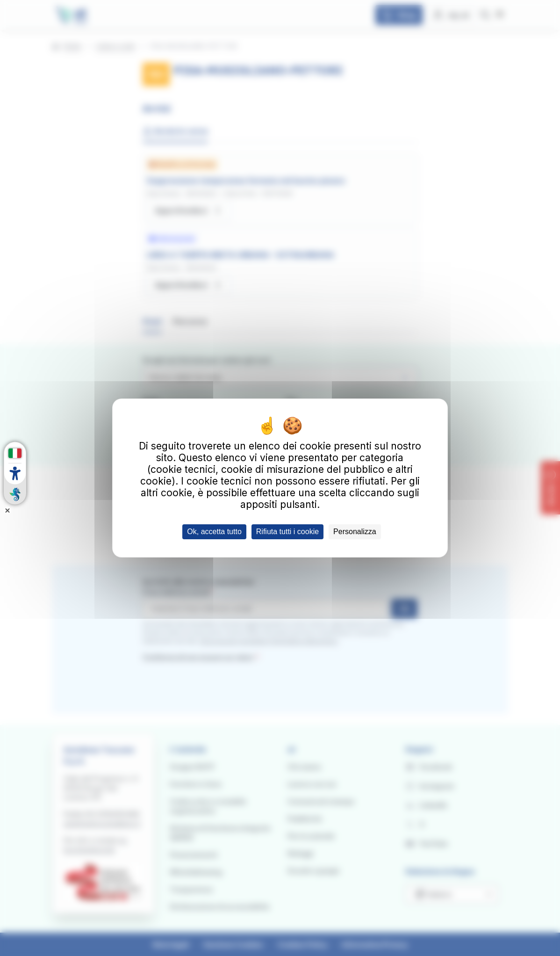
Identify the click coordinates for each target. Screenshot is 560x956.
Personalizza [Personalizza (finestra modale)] (355, 532)
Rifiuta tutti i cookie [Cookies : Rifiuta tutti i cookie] (287, 532)
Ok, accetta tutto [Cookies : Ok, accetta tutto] (214, 532)
